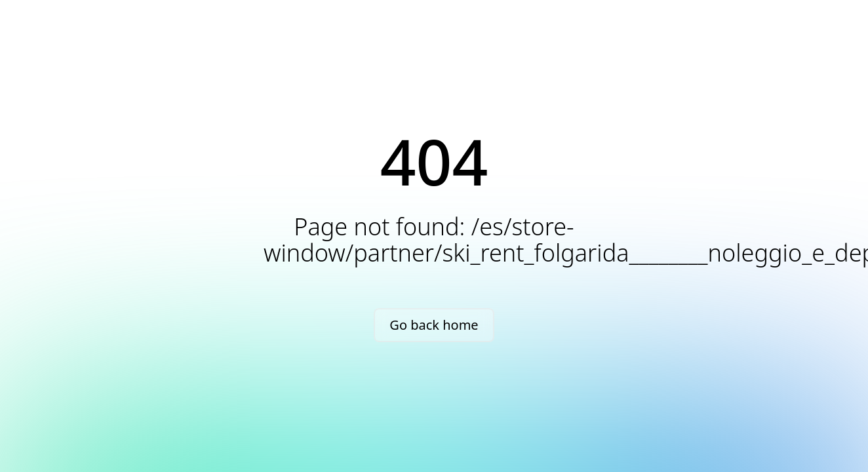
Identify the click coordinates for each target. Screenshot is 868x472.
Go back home (434, 325)
